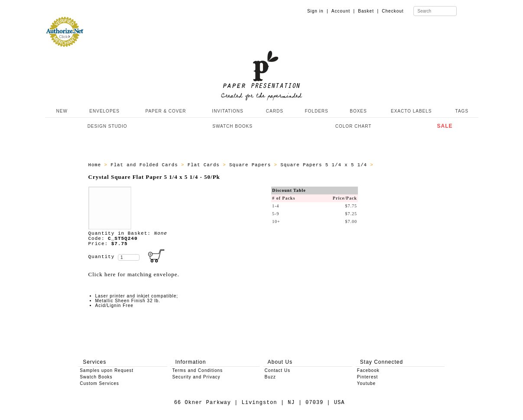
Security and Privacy (196, 377)
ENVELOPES (104, 111)
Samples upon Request (107, 370)
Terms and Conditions (197, 370)
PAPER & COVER (166, 111)
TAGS (462, 111)
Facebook (368, 370)
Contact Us (278, 370)
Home (96, 165)
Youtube (366, 383)
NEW (61, 111)
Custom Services (99, 383)
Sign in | (318, 11)
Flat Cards (205, 165)
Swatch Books (96, 377)
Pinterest (367, 377)
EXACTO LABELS (411, 111)
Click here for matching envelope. (134, 274)
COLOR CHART (354, 126)
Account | (343, 11)
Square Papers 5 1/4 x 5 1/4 (325, 165)
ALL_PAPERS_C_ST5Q (404, 165)
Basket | (368, 11)
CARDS (275, 111)
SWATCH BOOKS (232, 126)
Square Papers (252, 165)
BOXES (358, 111)
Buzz (270, 377)
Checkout (393, 11)
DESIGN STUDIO (107, 126)
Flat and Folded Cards (146, 165)
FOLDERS (316, 111)
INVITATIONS (227, 111)
